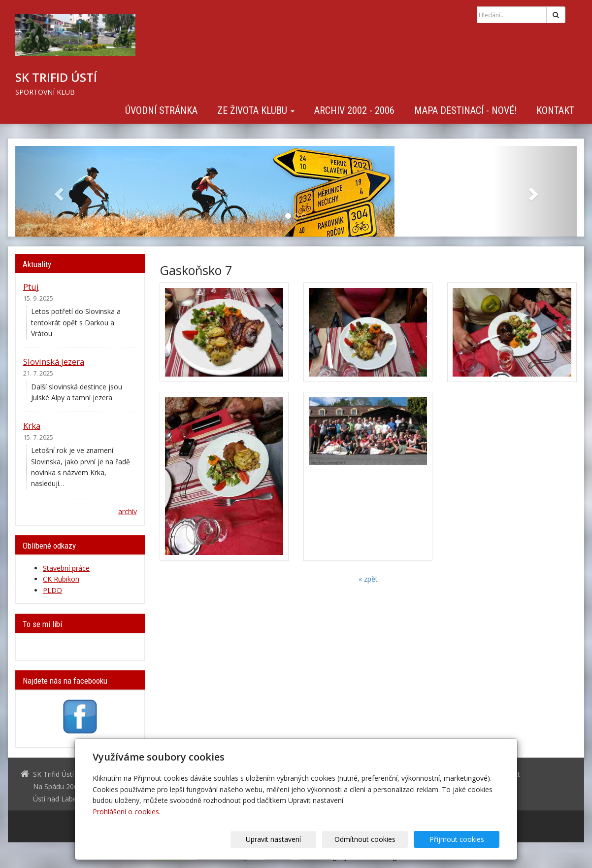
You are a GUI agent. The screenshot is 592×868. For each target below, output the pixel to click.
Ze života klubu (256, 110)
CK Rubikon (61, 579)
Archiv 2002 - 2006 (354, 110)
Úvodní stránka (161, 110)
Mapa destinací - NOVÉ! (465, 110)
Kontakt (555, 110)
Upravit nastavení (299, 839)
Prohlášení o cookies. (127, 812)
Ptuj (31, 287)
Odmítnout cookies (381, 839)
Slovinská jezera (54, 362)
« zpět (368, 579)
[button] (57, 191)
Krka (32, 426)
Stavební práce (66, 568)
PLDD (52, 590)
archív (128, 511)
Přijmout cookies (462, 839)
